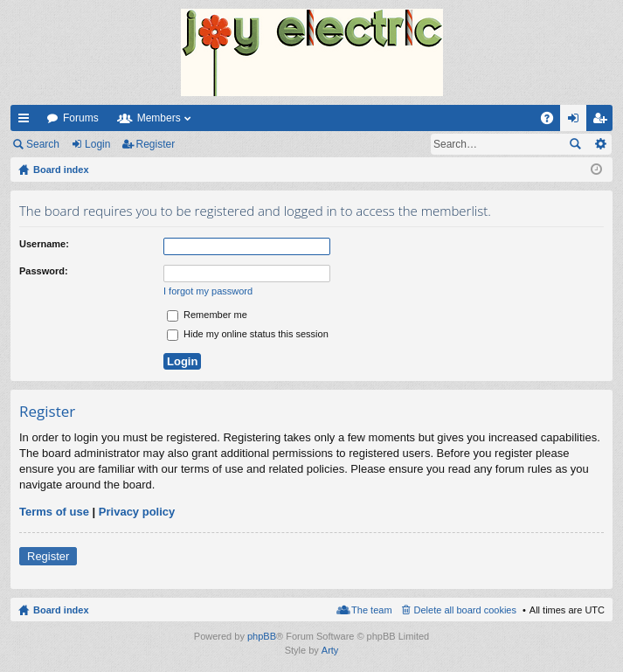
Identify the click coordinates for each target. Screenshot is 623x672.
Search (43, 144)
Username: (44, 244)
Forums (81, 118)
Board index (61, 610)
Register (156, 144)
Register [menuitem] (603, 121)
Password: (44, 271)
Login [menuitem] (577, 121)
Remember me (207, 315)
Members (159, 118)
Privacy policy (137, 512)
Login (97, 144)
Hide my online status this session (248, 334)
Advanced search (600, 144)
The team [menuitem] (371, 610)
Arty (330, 650)
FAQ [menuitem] (553, 121)
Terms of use (54, 512)
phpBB (262, 636)
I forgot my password (208, 291)
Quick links (27, 121)
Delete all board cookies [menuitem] (465, 610)
